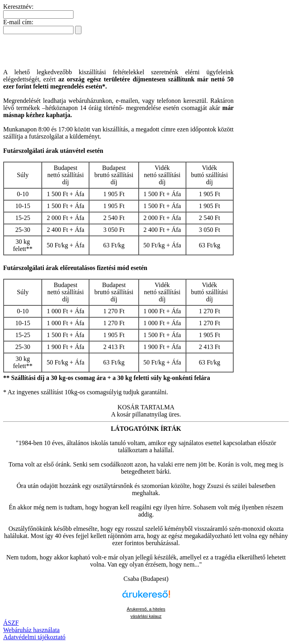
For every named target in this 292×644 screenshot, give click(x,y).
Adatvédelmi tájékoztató (34, 637)
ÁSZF (11, 623)
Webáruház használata (31, 630)
